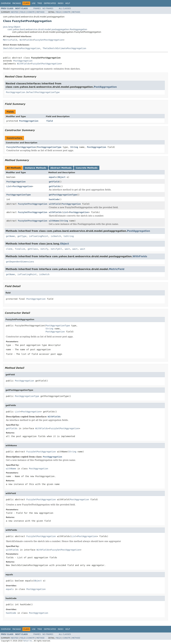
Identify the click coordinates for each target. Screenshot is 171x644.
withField (55, 204)
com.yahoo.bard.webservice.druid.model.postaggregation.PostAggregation (47, 29)
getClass (33, 249)
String (74, 147)
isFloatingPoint (39, 236)
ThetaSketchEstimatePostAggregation (64, 48)
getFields (55, 186)
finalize (20, 249)
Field (23, 12)
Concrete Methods (87, 168)
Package (17, 3)
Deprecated (50, 3)
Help (68, 3)
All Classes (65, 8)
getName (10, 236)
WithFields (26, 40)
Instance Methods (36, 168)
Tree (40, 3)
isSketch (56, 236)
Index (61, 3)
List (9, 186)
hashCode (54, 199)
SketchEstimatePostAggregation (22, 48)
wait (67, 249)
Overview (6, 3)
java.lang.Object (12, 27)
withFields (55, 212)
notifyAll (56, 249)
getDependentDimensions (20, 262)
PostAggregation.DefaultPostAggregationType (33, 92)
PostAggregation (23, 61)
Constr (31, 12)
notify (44, 249)
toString (69, 236)
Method (40, 12)
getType (22, 236)
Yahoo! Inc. (28, 641)
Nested (15, 12)
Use (34, 3)
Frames (37, 8)
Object (62, 177)
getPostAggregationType (63, 195)
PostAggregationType (49, 147)
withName (54, 221)
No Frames (48, 8)
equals (53, 177)
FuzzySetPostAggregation (48, 40)
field (49, 121)
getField (54, 182)
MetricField (10, 40)
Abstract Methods (61, 168)
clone (9, 249)
